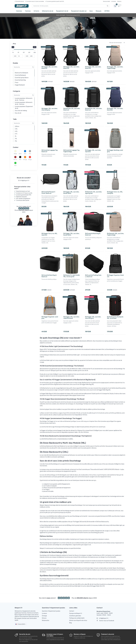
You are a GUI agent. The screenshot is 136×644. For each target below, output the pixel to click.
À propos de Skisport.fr (76, 605)
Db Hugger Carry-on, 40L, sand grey (115, 189)
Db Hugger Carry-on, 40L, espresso (49, 229)
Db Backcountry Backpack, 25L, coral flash (115, 310)
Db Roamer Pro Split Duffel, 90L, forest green (72, 270)
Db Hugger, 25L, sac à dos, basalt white (71, 189)
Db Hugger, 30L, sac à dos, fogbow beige (115, 68)
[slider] (13, 49)
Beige (15, 154)
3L (16, 136)
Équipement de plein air (79, 11)
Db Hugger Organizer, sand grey (50, 310)
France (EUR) (20, 616)
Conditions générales (75, 607)
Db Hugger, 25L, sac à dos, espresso (93, 148)
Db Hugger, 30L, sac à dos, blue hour (115, 108)
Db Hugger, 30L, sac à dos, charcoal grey (50, 108)
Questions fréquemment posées (51, 603)
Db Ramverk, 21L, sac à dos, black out (72, 108)
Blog (71, 614)
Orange (25, 160)
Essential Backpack (20, 75)
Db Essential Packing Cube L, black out (93, 270)
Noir (20, 160)
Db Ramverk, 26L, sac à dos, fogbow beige (115, 229)
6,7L (16, 134)
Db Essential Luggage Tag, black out (50, 148)
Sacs (91, 11)
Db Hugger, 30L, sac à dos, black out (93, 68)
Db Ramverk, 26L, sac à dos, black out (94, 108)
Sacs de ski (18, 113)
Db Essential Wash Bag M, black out (93, 229)
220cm (17, 126)
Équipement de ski (62, 11)
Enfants (36, 11)
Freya (17, 83)
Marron (15, 160)
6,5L (16, 131)
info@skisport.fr (102, 610)
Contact (72, 603)
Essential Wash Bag (20, 80)
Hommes (19, 11)
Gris (30, 154)
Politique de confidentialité (77, 610)
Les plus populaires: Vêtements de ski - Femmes (24, 99)
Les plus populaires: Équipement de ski (24, 107)
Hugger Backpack (20, 85)
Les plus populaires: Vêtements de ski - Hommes (24, 103)
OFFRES (107, 11)
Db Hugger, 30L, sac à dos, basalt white (71, 229)
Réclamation (46, 612)
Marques (99, 11)
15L (16, 141)
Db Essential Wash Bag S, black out (49, 270)
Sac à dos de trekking (21, 111)
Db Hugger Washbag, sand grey (115, 148)
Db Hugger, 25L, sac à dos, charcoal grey (93, 310)
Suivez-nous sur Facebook (105, 612)
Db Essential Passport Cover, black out (48, 189)
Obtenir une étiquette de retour (78, 612)
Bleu (25, 154)
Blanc (20, 154)
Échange (44, 607)
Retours (119, 1)
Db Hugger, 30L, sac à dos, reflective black (71, 310)
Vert (15, 165)
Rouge (30, 160)
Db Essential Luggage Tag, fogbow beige (72, 148)
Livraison (114, 1)
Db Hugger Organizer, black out (115, 270)
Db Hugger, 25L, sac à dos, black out (49, 68)
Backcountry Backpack (22, 73)
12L (16, 139)
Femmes (28, 11)
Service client (107, 1)
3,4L (16, 129)
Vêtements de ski (48, 11)
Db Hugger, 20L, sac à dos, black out (71, 68)
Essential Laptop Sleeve (22, 78)
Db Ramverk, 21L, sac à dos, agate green (94, 189)
